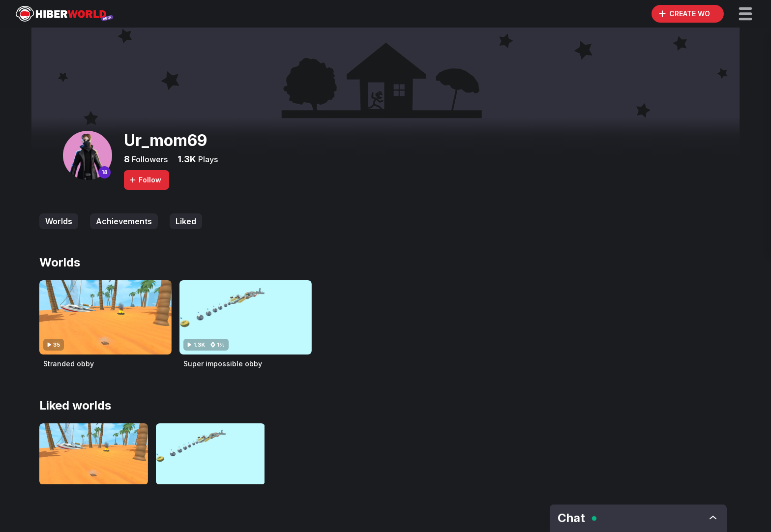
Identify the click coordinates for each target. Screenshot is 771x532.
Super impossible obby (223, 364)
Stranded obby (69, 364)
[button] (745, 14)
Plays (207, 159)
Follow (145, 180)
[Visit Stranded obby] (105, 317)
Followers (149, 159)
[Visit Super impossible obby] (246, 317)
